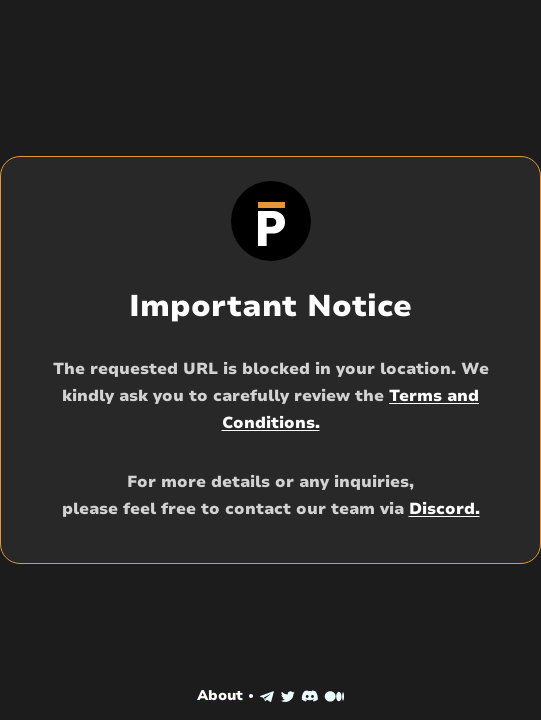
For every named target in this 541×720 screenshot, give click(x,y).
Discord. (444, 509)
